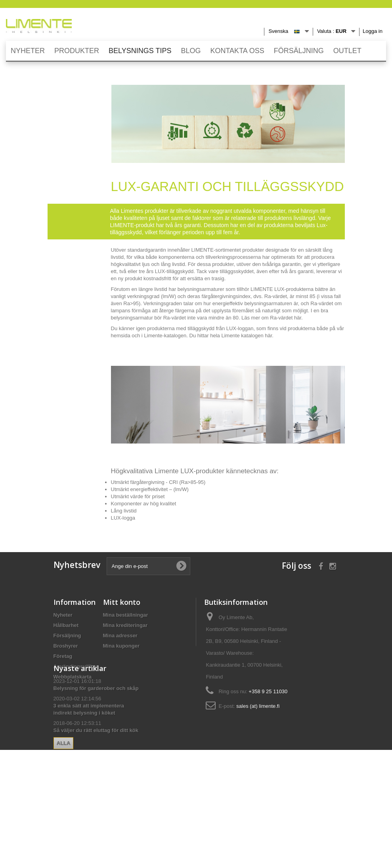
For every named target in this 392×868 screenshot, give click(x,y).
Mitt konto (122, 602)
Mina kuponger (121, 646)
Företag (63, 656)
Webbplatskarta (73, 677)
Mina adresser (120, 636)
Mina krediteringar (125, 625)
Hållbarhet (66, 625)
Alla (64, 815)
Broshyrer (66, 646)
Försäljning (67, 636)
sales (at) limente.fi (258, 706)
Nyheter (63, 615)
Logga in (373, 31)
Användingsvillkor (76, 666)
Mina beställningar (126, 615)
